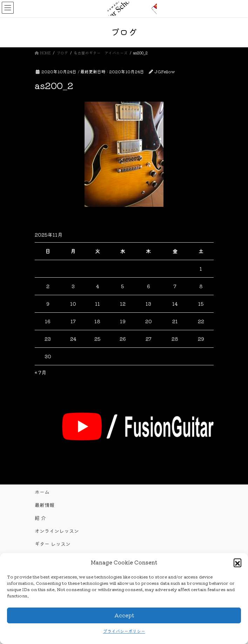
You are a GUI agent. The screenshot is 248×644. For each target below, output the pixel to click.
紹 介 (40, 518)
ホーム (42, 492)
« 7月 (41, 372)
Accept (124, 615)
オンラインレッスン (57, 531)
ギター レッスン (53, 544)
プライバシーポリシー (124, 631)
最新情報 (45, 505)
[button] (237, 562)
